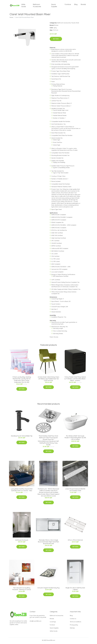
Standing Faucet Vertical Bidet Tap (22, 437)
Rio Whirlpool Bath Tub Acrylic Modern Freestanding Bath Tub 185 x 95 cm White (75, 438)
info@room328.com (36, 622)
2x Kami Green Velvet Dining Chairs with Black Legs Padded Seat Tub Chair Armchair (48, 380)
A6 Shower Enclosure (22, 541)
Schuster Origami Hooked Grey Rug (48, 589)
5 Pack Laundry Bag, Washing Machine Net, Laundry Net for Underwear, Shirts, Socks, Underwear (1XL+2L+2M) (22, 381)
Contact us (73, 619)
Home (11, 18)
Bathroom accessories (64, 24)
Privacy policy (74, 626)
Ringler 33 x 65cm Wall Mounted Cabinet (75, 589)
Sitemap (72, 629)
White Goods (24, 6)
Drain (77, 24)
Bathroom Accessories (37, 6)
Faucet (73, 24)
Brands (83, 5)
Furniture (68, 5)
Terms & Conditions (76, 623)
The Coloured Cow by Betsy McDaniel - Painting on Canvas (22, 589)
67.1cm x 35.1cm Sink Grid (75, 541)
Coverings (53, 623)
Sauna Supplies (54, 6)
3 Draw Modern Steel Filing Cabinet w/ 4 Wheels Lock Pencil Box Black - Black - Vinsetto (75, 380)
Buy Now (56, 40)
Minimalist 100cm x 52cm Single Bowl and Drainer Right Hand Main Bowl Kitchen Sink (48, 543)
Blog (76, 5)
